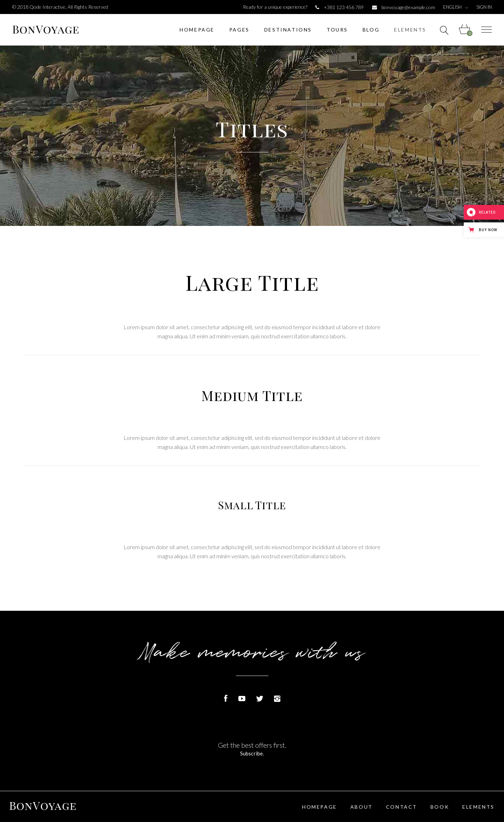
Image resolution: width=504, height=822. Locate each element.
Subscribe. (252, 753)
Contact (402, 807)
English (452, 7)
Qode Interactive (47, 7)
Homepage (320, 807)
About (362, 807)
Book (440, 807)
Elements (478, 807)
